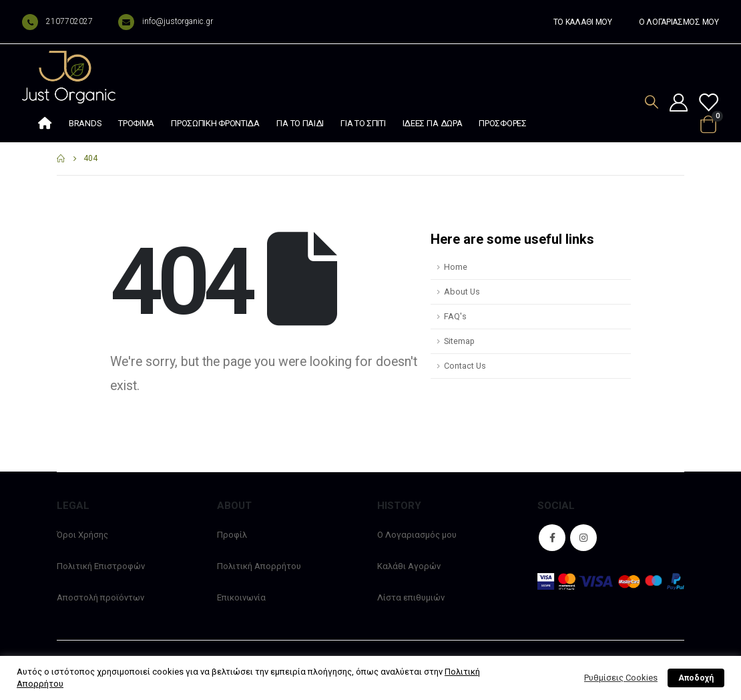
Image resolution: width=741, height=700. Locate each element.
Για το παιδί (300, 123)
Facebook (552, 538)
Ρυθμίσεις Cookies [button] (621, 678)
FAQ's (455, 316)
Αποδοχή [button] (696, 678)
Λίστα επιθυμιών (411, 597)
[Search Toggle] (652, 102)
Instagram (583, 538)
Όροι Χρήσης (82, 535)
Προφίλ (232, 535)
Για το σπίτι (363, 123)
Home (456, 267)
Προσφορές (502, 123)
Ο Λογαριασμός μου (417, 535)
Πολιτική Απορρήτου (259, 566)
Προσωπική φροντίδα (215, 123)
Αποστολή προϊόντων (100, 597)
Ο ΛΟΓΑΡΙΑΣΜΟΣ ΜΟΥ (679, 22)
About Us (462, 292)
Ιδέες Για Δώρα (433, 123)
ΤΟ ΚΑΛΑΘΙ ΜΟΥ (583, 22)
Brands (85, 123)
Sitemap (459, 341)
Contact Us (465, 366)
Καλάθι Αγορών (409, 566)
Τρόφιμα (136, 123)
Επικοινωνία (241, 597)
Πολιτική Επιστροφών (101, 566)
